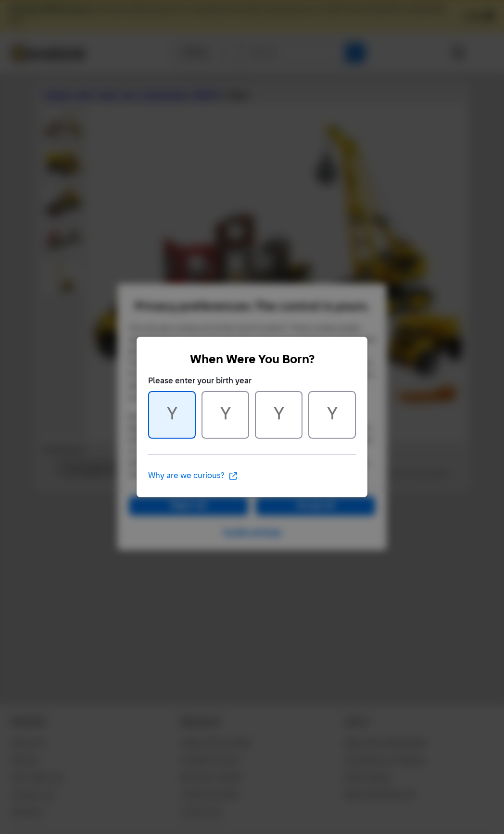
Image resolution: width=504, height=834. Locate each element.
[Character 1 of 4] (172, 415)
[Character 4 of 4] (332, 415)
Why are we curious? (193, 476)
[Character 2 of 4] (225, 415)
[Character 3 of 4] (279, 415)
